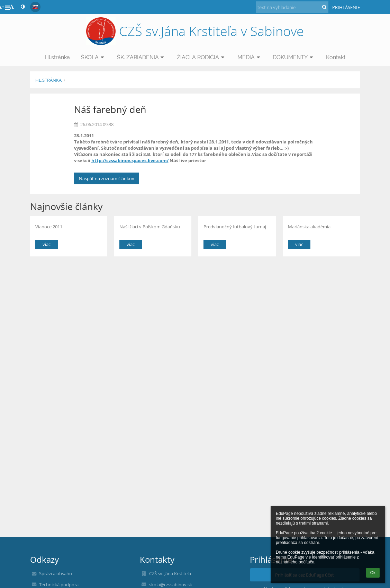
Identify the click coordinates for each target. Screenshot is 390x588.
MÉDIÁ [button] (250, 57)
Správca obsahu (56, 573)
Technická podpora (59, 585)
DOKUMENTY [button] (294, 57)
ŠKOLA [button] (93, 57)
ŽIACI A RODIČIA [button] (202, 57)
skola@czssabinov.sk (171, 585)
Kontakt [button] (336, 57)
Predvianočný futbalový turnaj (235, 227)
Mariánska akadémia (309, 227)
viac (47, 244)
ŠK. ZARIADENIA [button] (142, 57)
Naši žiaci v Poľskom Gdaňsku (150, 227)
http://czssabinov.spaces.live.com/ (130, 160)
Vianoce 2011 (49, 227)
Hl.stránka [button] (57, 57)
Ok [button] (373, 573)
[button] (35, 7)
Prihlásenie (346, 7)
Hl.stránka (48, 80)
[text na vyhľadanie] (292, 7)
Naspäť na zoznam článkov (107, 178)
